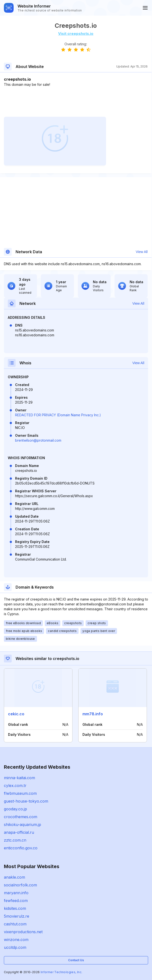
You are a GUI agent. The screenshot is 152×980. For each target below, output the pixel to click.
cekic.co (16, 714)
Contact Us (76, 960)
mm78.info (93, 714)
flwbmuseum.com (20, 793)
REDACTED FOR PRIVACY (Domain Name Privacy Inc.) (58, 415)
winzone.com (16, 940)
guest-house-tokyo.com (26, 801)
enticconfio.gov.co (21, 848)
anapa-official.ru (19, 832)
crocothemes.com (21, 817)
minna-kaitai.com (19, 778)
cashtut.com (15, 924)
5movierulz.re (17, 916)
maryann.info (16, 893)
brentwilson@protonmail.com (38, 440)
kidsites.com (15, 908)
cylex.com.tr (15, 786)
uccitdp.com (15, 947)
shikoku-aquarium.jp (22, 825)
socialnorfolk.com (20, 885)
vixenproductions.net (23, 932)
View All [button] (142, 252)
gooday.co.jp (15, 809)
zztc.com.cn (15, 840)
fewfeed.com (16, 901)
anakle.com (14, 877)
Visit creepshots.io (76, 34)
